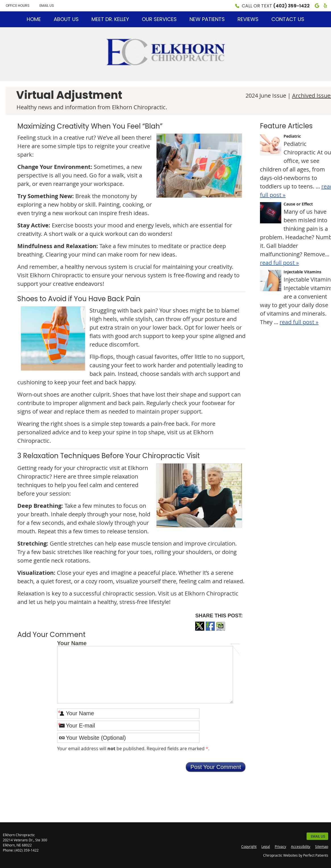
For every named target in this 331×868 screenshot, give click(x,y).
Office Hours (18, 6)
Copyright (249, 846)
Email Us (47, 6)
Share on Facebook (210, 629)
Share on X (200, 629)
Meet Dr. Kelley (110, 19)
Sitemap (322, 846)
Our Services (159, 19)
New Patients (207, 19)
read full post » (279, 263)
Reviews (248, 19)
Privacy (280, 846)
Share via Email (221, 629)
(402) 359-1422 (292, 6)
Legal (266, 846)
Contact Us (288, 19)
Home (34, 19)
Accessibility (301, 846)
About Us (66, 19)
